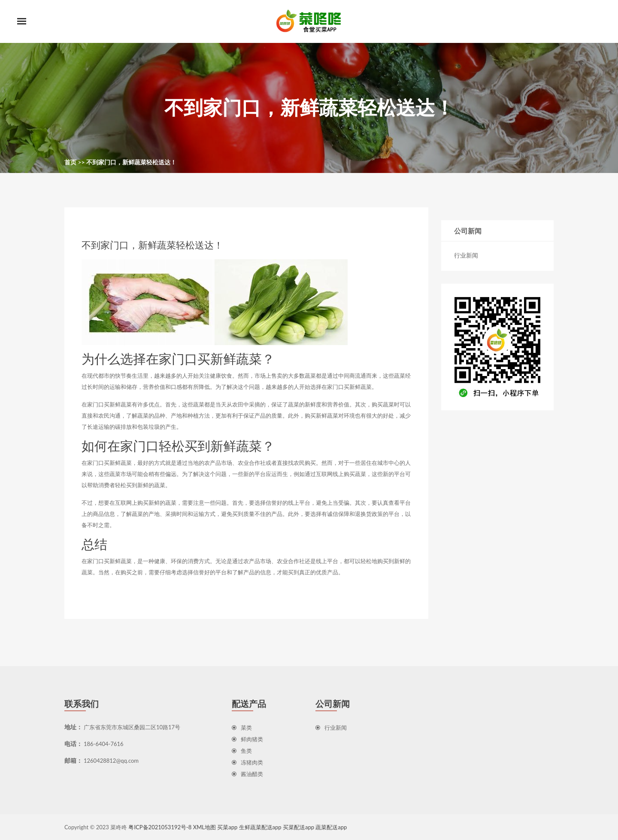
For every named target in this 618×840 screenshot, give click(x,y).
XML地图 (204, 827)
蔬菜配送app (331, 827)
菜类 (242, 728)
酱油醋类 (247, 774)
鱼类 (242, 751)
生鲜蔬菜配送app (260, 827)
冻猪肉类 (247, 762)
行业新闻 (466, 255)
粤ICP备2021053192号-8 (160, 827)
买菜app (227, 827)
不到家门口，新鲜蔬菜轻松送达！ (131, 162)
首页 (70, 162)
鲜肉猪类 (247, 739)
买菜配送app (298, 827)
